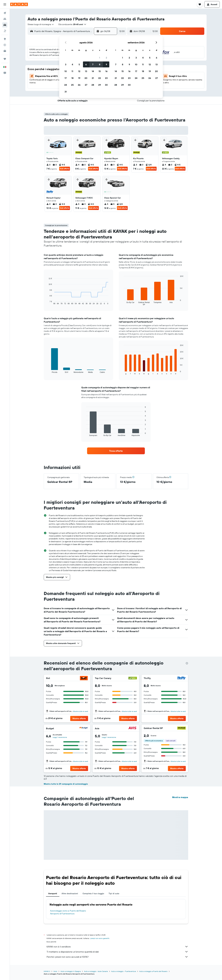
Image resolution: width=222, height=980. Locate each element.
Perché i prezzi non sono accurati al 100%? (117, 957)
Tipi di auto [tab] (114, 893)
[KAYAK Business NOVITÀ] (5, 51)
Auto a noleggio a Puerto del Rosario (153, 971)
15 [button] (100, 71)
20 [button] (86, 78)
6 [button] (86, 64)
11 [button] (72, 71)
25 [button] (72, 85)
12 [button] (79, 71)
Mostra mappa (180, 797)
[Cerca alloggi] (5, 19)
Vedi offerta (65, 169)
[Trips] (5, 59)
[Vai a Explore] (5, 39)
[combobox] (41, 24)
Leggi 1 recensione (60, 737)
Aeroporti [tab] (53, 893)
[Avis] (133, 728)
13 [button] (86, 71)
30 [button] (106, 85)
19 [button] (79, 78)
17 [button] (66, 78)
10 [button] (66, 71)
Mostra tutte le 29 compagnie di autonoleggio (66, 784)
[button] (5, 4)
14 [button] (93, 71)
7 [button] (93, 64)
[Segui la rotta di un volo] (5, 45)
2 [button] (106, 58)
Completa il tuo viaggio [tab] (93, 893)
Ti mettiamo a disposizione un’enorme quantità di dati (117, 952)
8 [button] (100, 64)
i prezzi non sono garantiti (100, 938)
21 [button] (93, 78)
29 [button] (100, 85)
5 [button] (79, 64)
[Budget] (84, 728)
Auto (55, 971)
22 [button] (100, 78)
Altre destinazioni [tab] (70, 893)
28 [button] (93, 85)
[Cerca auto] (5, 25)
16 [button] (106, 71)
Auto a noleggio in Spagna (71, 971)
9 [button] (106, 64)
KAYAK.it (47, 971)
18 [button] (72, 78)
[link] (116, 451)
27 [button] (86, 85)
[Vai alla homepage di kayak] (19, 4)
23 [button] (106, 78)
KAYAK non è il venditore (117, 947)
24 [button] (66, 85)
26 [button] (79, 85)
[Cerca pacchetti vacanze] (5, 31)
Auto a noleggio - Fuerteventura (124, 971)
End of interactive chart (47, 302)
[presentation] (187, 663)
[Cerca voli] (5, 13)
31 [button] (66, 92)
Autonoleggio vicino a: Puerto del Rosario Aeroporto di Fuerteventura (68, 912)
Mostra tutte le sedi (81, 711)
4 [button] (72, 64)
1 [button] (100, 58)
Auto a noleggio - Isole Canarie (96, 971)
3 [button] (66, 64)
